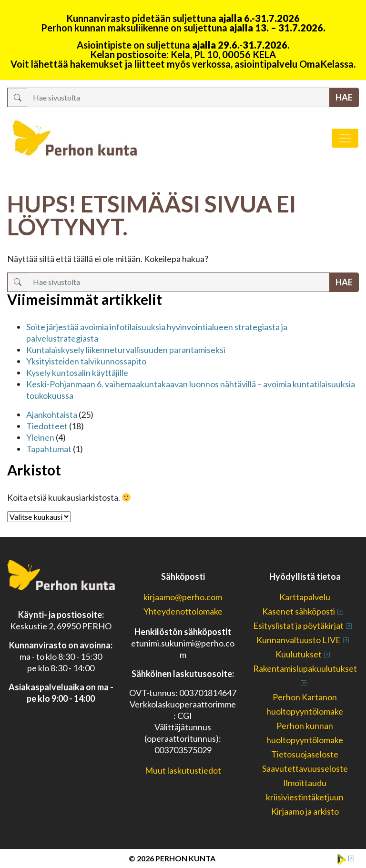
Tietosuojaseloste (305, 754)
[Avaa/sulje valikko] (345, 138)
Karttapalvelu (305, 597)
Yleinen (40, 437)
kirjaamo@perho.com (183, 597)
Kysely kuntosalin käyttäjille (77, 373)
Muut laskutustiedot (183, 770)
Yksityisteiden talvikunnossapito (86, 361)
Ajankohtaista (52, 414)
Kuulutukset (299, 654)
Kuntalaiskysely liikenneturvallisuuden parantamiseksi (126, 350)
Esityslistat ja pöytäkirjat (298, 626)
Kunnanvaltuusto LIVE (299, 640)
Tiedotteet (47, 426)
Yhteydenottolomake (183, 611)
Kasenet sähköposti (299, 611)
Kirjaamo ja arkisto (305, 811)
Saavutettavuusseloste (305, 768)
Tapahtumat (49, 449)
